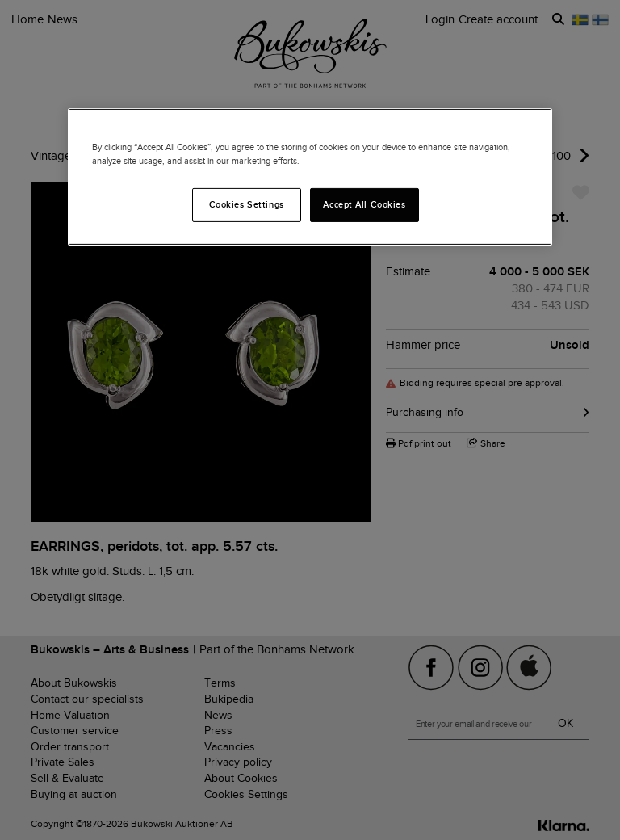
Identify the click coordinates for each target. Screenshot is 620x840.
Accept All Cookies (364, 204)
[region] (310, 177)
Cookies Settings (247, 204)
